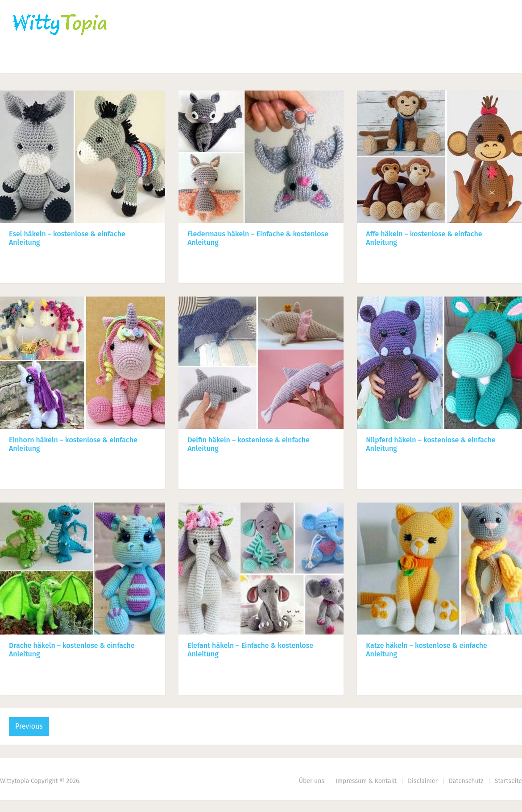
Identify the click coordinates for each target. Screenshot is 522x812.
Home (23, 60)
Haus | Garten (213, 60)
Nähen (153, 60)
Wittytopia (14, 781)
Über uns (312, 781)
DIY (274, 60)
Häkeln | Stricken (87, 60)
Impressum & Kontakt (366, 781)
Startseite (508, 781)
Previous (29, 726)
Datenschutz (466, 781)
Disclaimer (423, 781)
